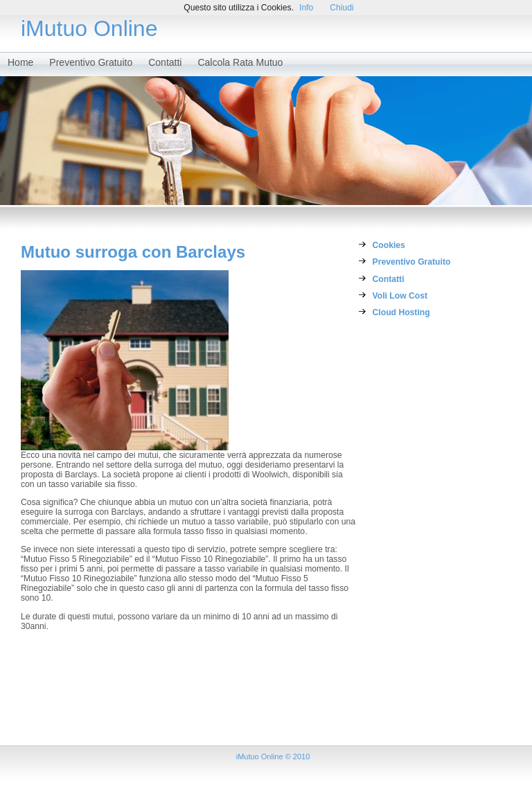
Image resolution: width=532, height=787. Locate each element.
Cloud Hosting (401, 312)
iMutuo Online (89, 28)
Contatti (165, 62)
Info (306, 8)
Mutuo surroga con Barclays (133, 252)
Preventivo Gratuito (91, 62)
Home (20, 62)
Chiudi (342, 8)
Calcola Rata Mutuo (240, 62)
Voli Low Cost (400, 296)
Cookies (389, 245)
